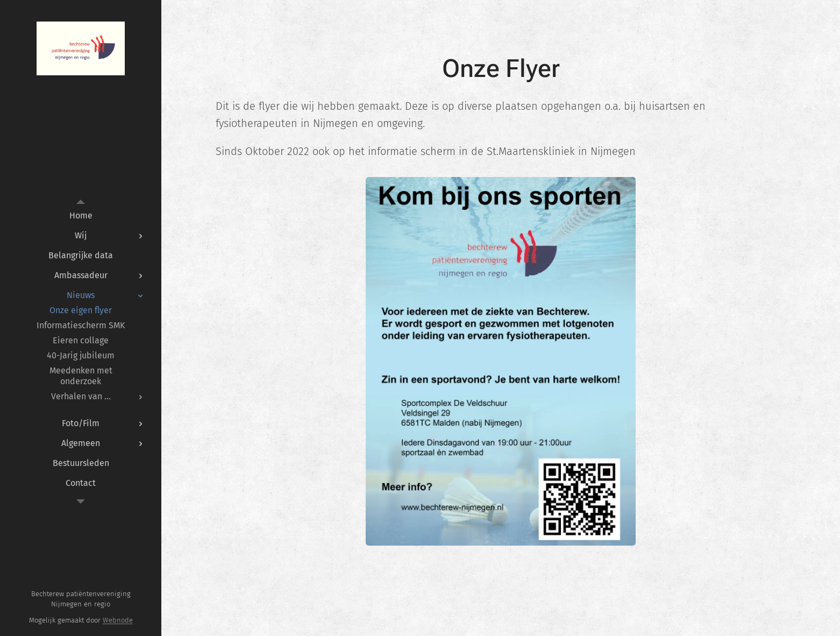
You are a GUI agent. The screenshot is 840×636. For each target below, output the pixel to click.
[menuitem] (81, 215)
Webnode (118, 620)
